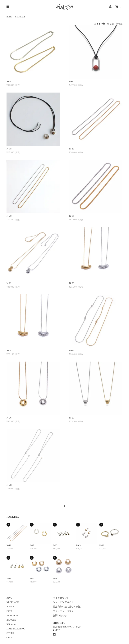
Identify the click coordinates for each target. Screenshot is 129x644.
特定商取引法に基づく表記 (67, 607)
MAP (57, 630)
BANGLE (11, 620)
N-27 (72, 418)
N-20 (9, 216)
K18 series (11, 624)
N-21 (72, 216)
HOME (9, 17)
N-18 (9, 149)
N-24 (9, 350)
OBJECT (11, 637)
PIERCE (10, 607)
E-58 (55, 578)
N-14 (9, 81)
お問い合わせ (60, 615)
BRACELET (12, 615)
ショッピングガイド (63, 602)
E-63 (78, 545)
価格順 (111, 24)
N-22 (9, 283)
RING (9, 598)
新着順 (119, 24)
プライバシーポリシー (64, 611)
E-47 (32, 545)
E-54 (32, 578)
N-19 (72, 149)
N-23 (72, 283)
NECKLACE (20, 17)
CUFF (9, 611)
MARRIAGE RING (16, 629)
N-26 (9, 418)
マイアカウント (61, 598)
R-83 (102, 545)
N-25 (72, 350)
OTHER (10, 633)
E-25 (55, 545)
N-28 (9, 485)
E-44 (9, 578)
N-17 (72, 81)
